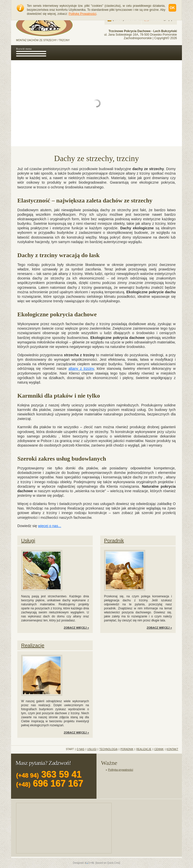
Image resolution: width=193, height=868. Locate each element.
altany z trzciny (70, 274)
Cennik (159, 749)
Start (70, 749)
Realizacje (33, 645)
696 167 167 (50, 783)
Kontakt (172, 749)
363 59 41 (49, 774)
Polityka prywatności (121, 770)
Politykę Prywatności (82, 14)
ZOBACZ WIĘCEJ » (76, 628)
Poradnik (114, 541)
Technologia (108, 749)
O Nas (81, 749)
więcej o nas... (50, 526)
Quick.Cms (113, 863)
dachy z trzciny (80, 287)
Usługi (28, 541)
